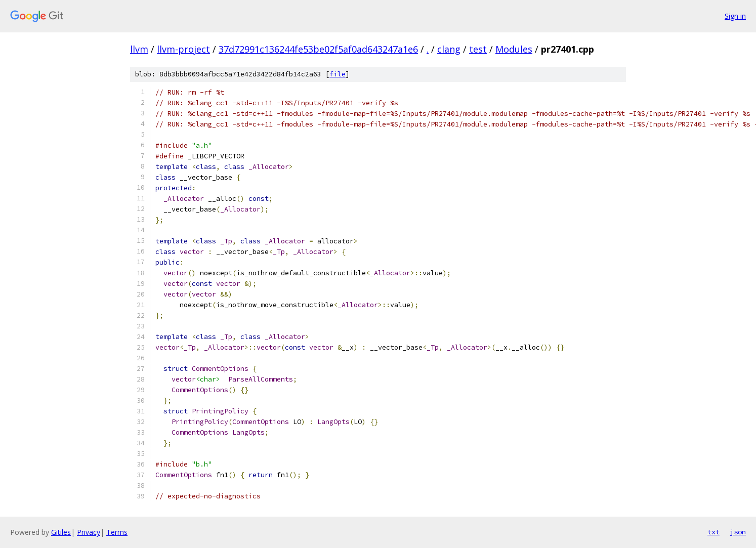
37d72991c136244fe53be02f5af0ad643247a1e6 (318, 49)
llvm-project (183, 49)
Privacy (89, 532)
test (478, 49)
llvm (139, 49)
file (338, 74)
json (738, 532)
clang (449, 49)
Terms (117, 532)
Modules (514, 49)
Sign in (735, 16)
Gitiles (61, 532)
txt (713, 532)
